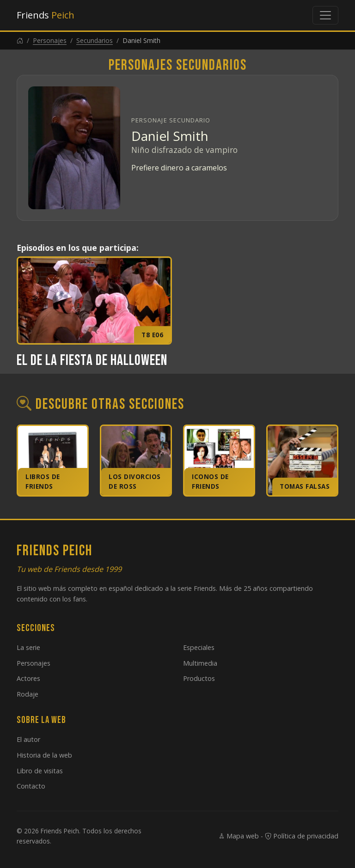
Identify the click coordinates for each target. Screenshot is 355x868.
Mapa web (239, 836)
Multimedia (200, 663)
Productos (199, 678)
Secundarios (95, 40)
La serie (28, 647)
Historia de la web (44, 755)
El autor (28, 739)
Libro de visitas (40, 771)
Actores (28, 678)
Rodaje (28, 694)
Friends (46, 15)
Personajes (50, 40)
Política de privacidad (302, 836)
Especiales (199, 647)
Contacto (31, 786)
